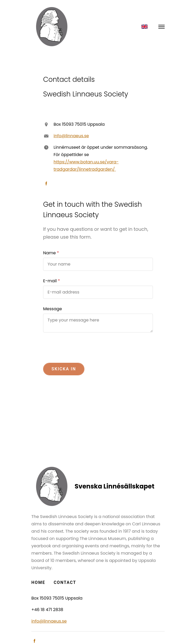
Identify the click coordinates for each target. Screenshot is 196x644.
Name (49, 253)
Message (53, 309)
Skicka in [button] (64, 369)
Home (38, 582)
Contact (65, 582)
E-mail (50, 281)
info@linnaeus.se (71, 136)
